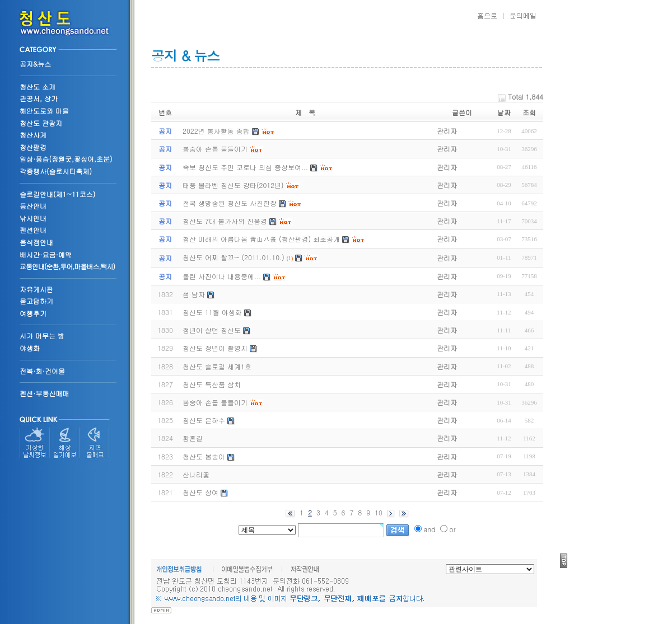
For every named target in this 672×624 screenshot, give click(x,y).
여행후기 (33, 313)
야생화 (30, 348)
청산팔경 (33, 147)
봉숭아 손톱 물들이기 (215, 402)
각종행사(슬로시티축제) (56, 171)
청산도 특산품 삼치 (212, 384)
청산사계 (33, 135)
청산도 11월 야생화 (212, 312)
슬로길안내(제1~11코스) (57, 194)
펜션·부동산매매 (45, 393)
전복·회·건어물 (42, 371)
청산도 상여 (200, 492)
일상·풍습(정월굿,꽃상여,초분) (66, 159)
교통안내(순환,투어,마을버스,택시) (67, 266)
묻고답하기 (36, 301)
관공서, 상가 (39, 98)
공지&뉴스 (35, 64)
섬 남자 (194, 294)
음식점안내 (36, 242)
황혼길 (193, 438)
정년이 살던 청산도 (212, 330)
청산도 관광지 (41, 123)
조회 (529, 112)
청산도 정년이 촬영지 (215, 348)
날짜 (504, 112)
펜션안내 (33, 230)
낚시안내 (33, 218)
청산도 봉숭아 (204, 456)
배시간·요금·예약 (46, 254)
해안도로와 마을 (44, 111)
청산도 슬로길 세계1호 (217, 366)
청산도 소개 (38, 86)
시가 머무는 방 (42, 336)
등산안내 (33, 206)
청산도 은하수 (204, 420)
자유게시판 (36, 289)
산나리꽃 (196, 474)
